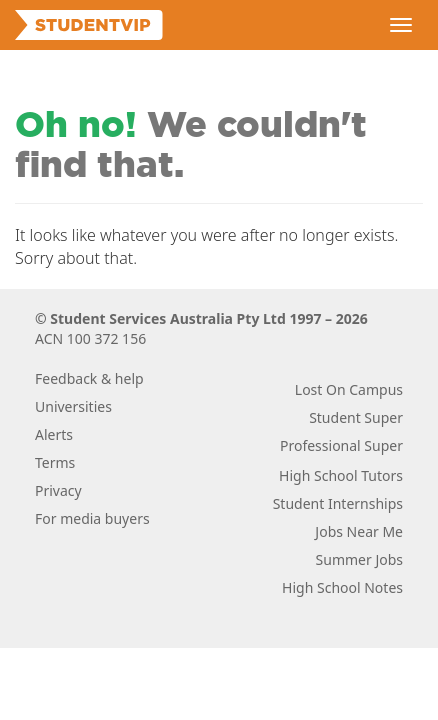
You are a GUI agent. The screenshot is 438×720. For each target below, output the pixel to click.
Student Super (356, 417)
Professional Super (341, 445)
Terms (55, 462)
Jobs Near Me (359, 531)
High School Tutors (341, 475)
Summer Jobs (359, 559)
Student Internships (338, 503)
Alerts (54, 434)
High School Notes (342, 587)
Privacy (58, 490)
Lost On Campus (349, 389)
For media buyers (92, 518)
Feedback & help (89, 378)
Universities (73, 406)
